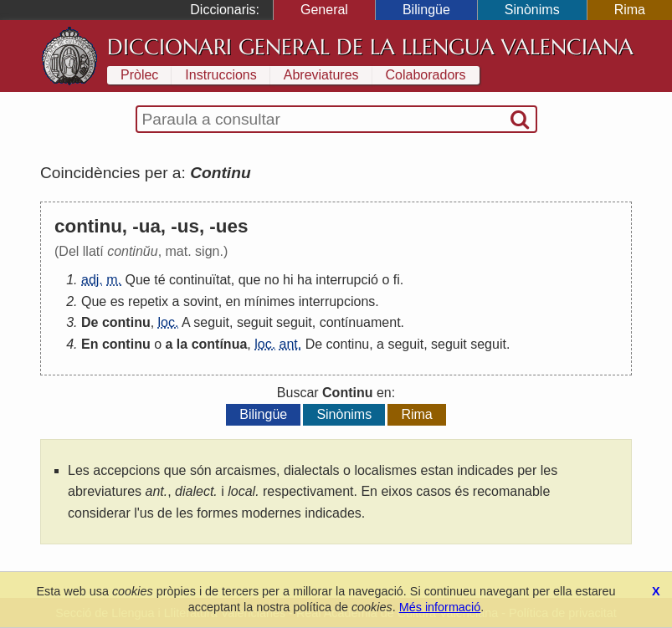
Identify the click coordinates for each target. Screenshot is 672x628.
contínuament (360, 322)
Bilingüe (426, 10)
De (90, 322)
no (272, 280)
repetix (148, 301)
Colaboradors (426, 75)
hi (288, 280)
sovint (201, 301)
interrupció (347, 280)
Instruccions (221, 75)
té (159, 280)
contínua (220, 344)
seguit (211, 322)
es (118, 301)
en (233, 301)
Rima (630, 10)
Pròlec (139, 75)
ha (305, 280)
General (324, 10)
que (250, 280)
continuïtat (200, 280)
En (90, 344)
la (182, 344)
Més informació (440, 607)
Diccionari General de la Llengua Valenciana (370, 47)
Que (137, 280)
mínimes (269, 301)
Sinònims (532, 10)
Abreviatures (321, 75)
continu (126, 322)
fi (397, 280)
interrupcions (337, 301)
